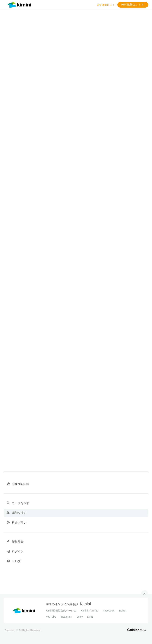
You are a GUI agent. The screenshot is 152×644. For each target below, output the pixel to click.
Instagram (66, 617)
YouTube (51, 617)
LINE (90, 617)
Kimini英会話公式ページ (61, 611)
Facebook (108, 611)
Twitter (122, 611)
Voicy (80, 617)
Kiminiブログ (90, 611)
